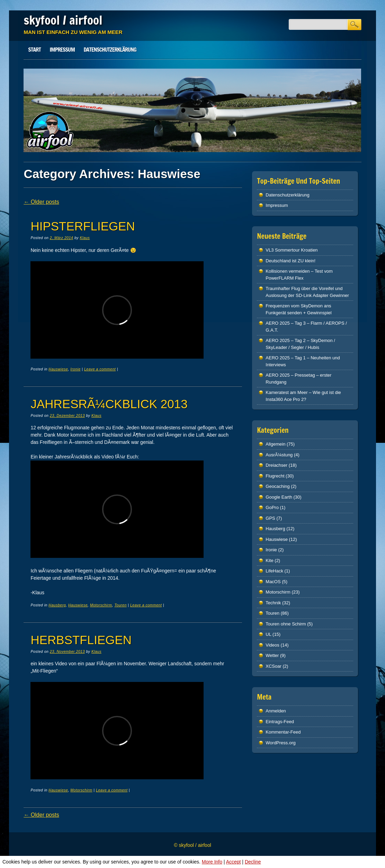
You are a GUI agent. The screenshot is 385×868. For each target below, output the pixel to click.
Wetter (272, 655)
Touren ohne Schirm (286, 624)
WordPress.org (280, 743)
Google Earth (279, 497)
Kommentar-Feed (283, 732)
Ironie (75, 369)
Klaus (85, 238)
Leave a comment (100, 369)
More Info (212, 862)
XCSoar (274, 666)
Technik (273, 603)
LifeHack (274, 571)
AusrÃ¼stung (279, 455)
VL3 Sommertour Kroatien (292, 250)
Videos (272, 645)
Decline (253, 862)
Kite (269, 560)
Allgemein (275, 444)
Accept (234, 862)
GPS (270, 518)
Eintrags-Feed (280, 722)
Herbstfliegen (81, 640)
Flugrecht (275, 476)
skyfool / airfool (63, 20)
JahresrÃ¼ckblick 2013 (109, 404)
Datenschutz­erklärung (110, 50)
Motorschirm (101, 605)
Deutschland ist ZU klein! (290, 261)
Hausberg (57, 605)
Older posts (41, 202)
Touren (120, 605)
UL (268, 634)
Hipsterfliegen (83, 226)
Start (34, 50)
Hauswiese (58, 369)
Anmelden (276, 711)
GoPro (272, 507)
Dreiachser (276, 465)
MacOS (273, 582)
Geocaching (277, 486)
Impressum (62, 50)
